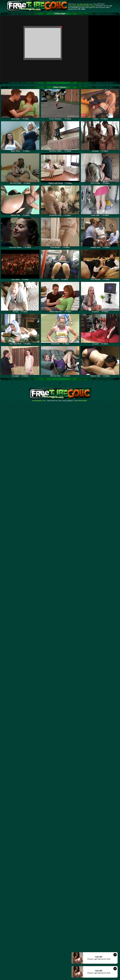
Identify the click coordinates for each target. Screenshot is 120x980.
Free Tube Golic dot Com (84, 4)
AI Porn (93, 6)
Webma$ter (83, 401)
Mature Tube (72, 6)
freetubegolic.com (39, 401)
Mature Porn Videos (83, 6)
